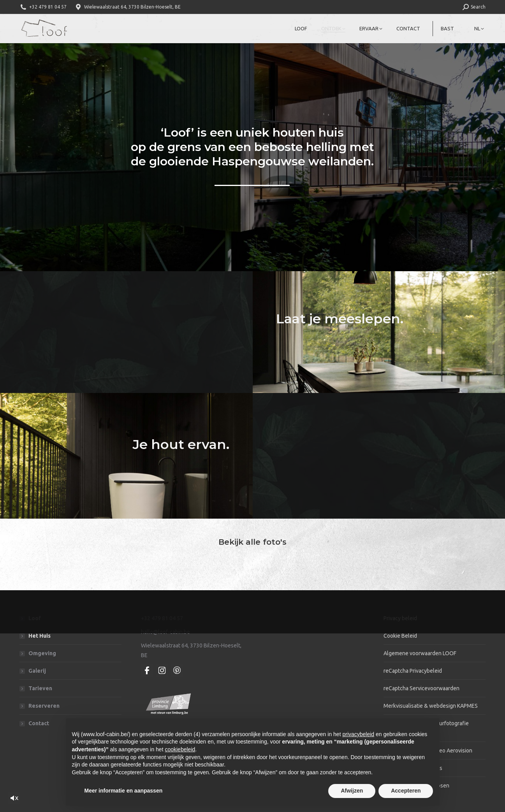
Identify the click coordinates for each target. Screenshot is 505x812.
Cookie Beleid (400, 636)
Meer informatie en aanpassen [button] (124, 791)
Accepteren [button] (406, 791)
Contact (39, 723)
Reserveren (44, 706)
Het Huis (40, 636)
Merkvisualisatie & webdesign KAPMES (431, 706)
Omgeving (42, 653)
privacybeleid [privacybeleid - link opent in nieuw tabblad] (358, 734)
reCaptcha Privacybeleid (413, 671)
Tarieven (40, 688)
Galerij (37, 671)
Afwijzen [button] (352, 791)
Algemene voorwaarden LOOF (420, 653)
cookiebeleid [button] (180, 749)
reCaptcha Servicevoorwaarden (421, 688)
